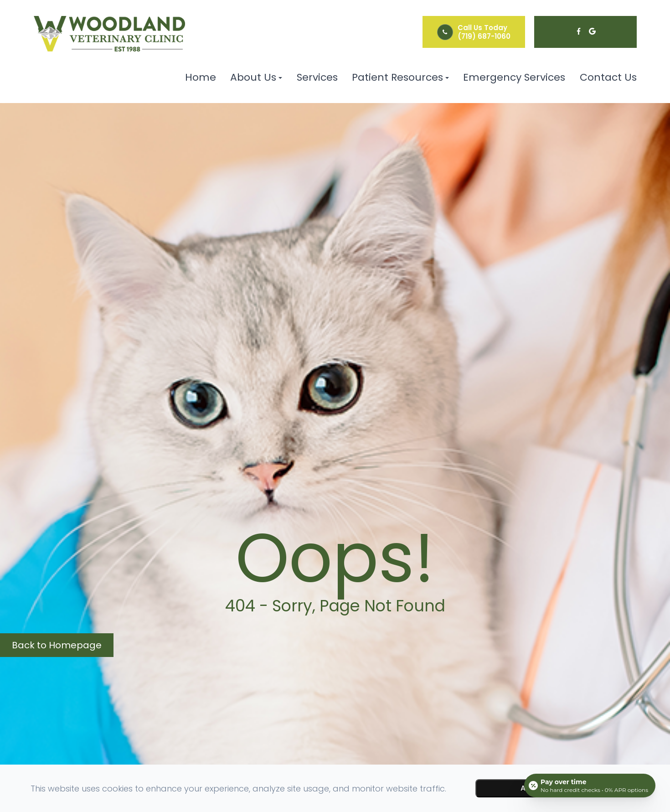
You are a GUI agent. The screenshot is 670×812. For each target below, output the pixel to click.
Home (201, 78)
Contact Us (608, 78)
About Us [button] (256, 78)
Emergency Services (514, 78)
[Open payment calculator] (590, 786)
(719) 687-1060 (484, 36)
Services (317, 78)
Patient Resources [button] (400, 78)
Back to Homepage (57, 645)
